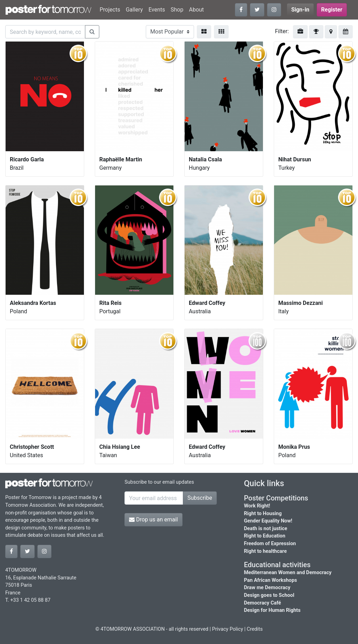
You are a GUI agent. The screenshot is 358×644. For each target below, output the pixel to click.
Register (332, 10)
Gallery (134, 10)
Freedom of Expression (270, 544)
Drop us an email (153, 519)
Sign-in (300, 10)
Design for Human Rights (272, 610)
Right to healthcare (266, 551)
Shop (177, 10)
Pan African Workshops (271, 580)
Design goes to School (269, 595)
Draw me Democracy (267, 588)
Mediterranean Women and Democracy (288, 573)
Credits (255, 629)
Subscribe (200, 498)
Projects (110, 10)
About (196, 10)
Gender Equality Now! (268, 521)
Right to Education (265, 536)
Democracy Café (263, 603)
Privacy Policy (228, 629)
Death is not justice (266, 529)
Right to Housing (263, 514)
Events (157, 10)
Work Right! (257, 506)
